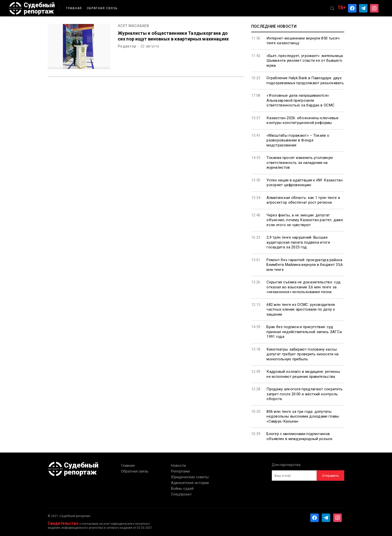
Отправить (331, 476)
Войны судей (182, 489)
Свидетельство (63, 523)
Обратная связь (102, 8)
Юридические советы (190, 477)
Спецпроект (181, 494)
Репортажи (180, 471)
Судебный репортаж (32, 8)
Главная (74, 8)
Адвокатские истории (190, 483)
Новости (178, 466)
